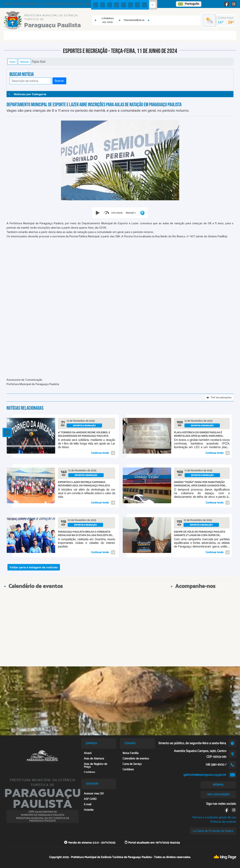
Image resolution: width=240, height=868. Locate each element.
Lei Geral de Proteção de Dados (213, 831)
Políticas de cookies (223, 822)
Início (12, 62)
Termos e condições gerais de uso (214, 817)
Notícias (25, 62)
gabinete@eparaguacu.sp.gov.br (205, 775)
